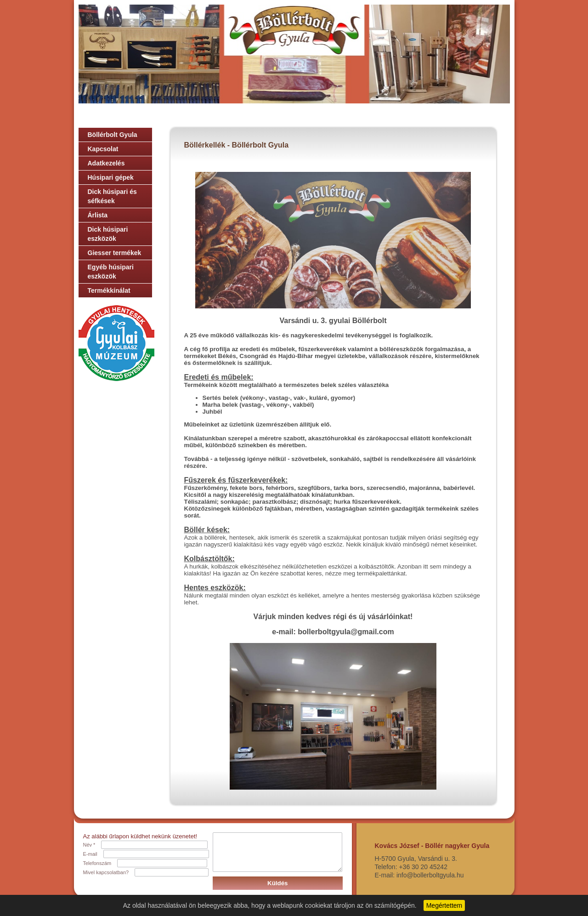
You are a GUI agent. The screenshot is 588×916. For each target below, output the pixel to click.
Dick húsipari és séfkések (112, 196)
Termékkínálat (109, 290)
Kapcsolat (103, 149)
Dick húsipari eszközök (108, 234)
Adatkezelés (106, 163)
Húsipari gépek (111, 177)
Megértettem (444, 905)
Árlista (98, 215)
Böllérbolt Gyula (113, 135)
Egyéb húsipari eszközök (111, 272)
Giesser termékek (115, 253)
